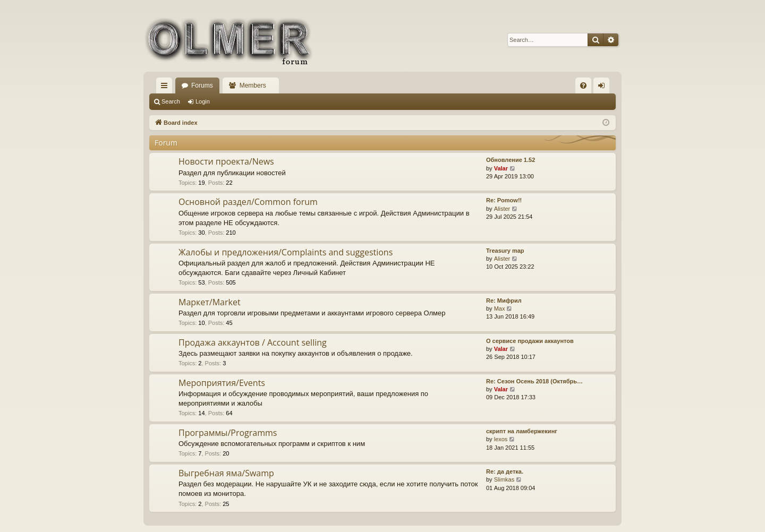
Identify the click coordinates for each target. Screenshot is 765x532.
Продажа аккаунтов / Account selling (253, 342)
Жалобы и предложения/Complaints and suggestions (286, 252)
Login (203, 101)
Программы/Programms (228, 433)
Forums (202, 85)
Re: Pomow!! (504, 200)
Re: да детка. (505, 471)
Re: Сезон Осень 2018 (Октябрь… (534, 381)
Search (171, 101)
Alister (502, 209)
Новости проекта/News (226, 161)
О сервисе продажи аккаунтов (530, 341)
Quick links (166, 88)
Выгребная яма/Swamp (226, 473)
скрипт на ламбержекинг (522, 431)
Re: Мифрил (504, 301)
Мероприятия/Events (222, 383)
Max (500, 308)
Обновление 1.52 (511, 160)
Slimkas (504, 479)
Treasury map (505, 251)
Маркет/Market (210, 302)
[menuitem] (583, 85)
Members (253, 85)
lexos (501, 439)
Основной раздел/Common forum (248, 202)
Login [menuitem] (604, 88)
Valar (501, 168)
